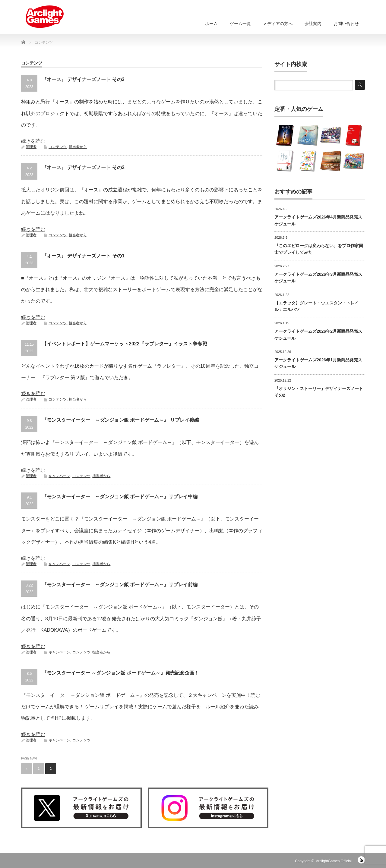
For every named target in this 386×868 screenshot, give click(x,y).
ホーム (211, 24)
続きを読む (33, 141)
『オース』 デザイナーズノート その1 (83, 256)
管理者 (31, 147)
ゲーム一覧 (240, 24)
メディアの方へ (278, 24)
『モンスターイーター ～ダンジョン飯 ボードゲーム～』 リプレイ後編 (120, 420)
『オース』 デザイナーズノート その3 (83, 79)
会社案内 (313, 24)
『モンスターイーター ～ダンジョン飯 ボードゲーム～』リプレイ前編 (120, 585)
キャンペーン (59, 476)
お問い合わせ (346, 24)
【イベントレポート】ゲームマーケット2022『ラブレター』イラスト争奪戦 (125, 344)
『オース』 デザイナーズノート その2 (83, 167)
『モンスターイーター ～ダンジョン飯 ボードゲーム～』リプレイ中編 (120, 497)
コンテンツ (58, 147)
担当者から (78, 147)
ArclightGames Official (334, 861)
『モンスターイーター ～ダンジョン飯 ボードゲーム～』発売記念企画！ (120, 673)
